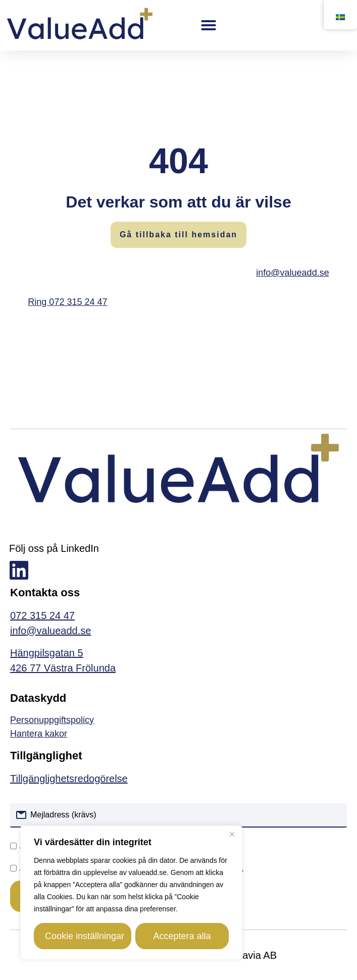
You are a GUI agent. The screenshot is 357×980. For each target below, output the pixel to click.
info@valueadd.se (292, 273)
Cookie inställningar (85, 936)
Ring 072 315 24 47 (67, 302)
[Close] (232, 834)
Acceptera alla (182, 936)
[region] (131, 893)
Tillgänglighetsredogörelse (69, 779)
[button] (209, 25)
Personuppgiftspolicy (52, 720)
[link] (178, 734)
